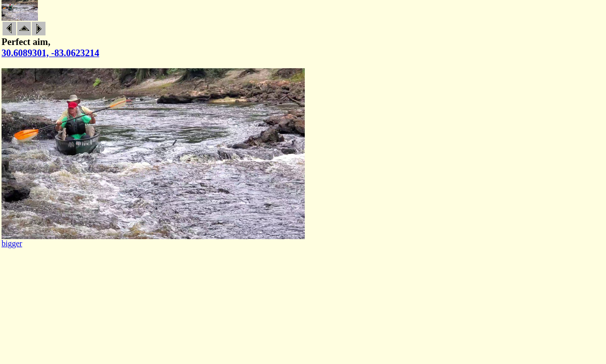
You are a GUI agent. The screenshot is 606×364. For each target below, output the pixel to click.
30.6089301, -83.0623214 (50, 53)
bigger (12, 243)
